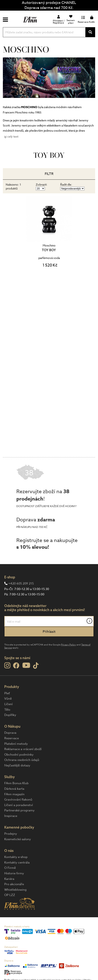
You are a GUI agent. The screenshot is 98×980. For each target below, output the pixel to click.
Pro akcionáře (14, 884)
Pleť (7, 693)
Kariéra (9, 879)
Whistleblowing (15, 890)
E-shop (10, 577)
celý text (13, 136)
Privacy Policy (68, 645)
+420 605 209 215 (21, 584)
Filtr (49, 174)
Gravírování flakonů (18, 800)
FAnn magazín (14, 794)
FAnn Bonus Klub (16, 783)
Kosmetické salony (18, 839)
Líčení (8, 704)
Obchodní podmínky (19, 755)
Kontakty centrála (17, 862)
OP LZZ (10, 895)
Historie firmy (14, 873)
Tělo (7, 710)
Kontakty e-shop (16, 857)
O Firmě (10, 868)
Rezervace (12, 738)
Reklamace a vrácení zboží (23, 749)
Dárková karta (14, 789)
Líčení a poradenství (19, 805)
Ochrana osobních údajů (22, 760)
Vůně (8, 699)
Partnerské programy (19, 810)
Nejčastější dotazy (17, 765)
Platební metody (16, 744)
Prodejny (11, 834)
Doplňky (10, 715)
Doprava (10, 733)
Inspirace (11, 816)
